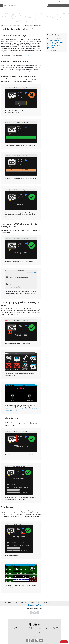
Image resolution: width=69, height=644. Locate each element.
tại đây (27, 55)
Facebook (31, 613)
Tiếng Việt (61, 2)
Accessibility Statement (48, 636)
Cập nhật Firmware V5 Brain (55, 41)
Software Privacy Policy (39, 636)
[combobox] (25, 5)
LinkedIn (38, 613)
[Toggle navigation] (4, 2)
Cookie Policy (33, 636)
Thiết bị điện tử (17, 25)
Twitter (34, 613)
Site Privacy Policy (20, 636)
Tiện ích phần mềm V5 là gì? (55, 39)
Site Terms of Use (27, 636)
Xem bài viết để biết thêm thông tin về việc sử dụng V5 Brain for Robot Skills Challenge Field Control (21, 409)
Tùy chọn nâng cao (53, 49)
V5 (11, 25)
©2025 (40, 633)
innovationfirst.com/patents (40, 635)
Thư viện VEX (5, 25)
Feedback (64, 642)
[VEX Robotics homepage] (32, 2)
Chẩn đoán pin (53, 51)
